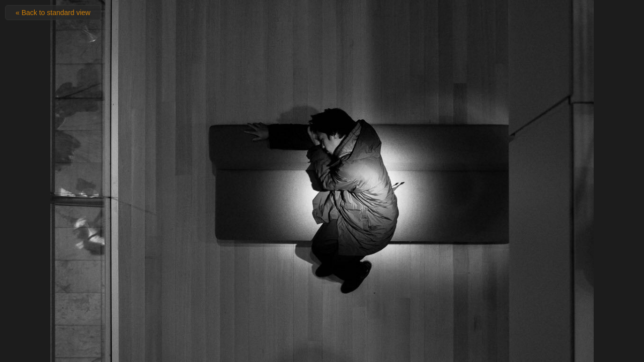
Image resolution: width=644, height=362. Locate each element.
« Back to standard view (53, 13)
